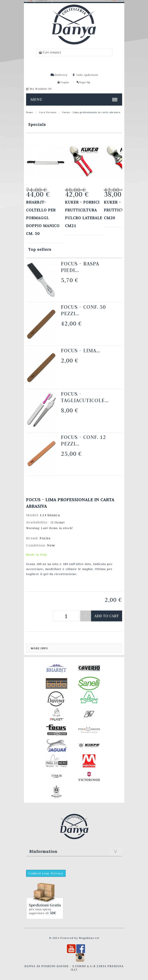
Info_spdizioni (87, 75)
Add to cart (107, 616)
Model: (33, 515)
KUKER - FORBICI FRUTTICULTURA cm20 (121, 210)
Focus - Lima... (81, 350)
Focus (45, 538)
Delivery (61, 75)
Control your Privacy (46, 873)
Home (30, 112)
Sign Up (85, 82)
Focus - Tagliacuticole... (85, 397)
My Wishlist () (41, 89)
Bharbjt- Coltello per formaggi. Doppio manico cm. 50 (43, 218)
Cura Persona (48, 112)
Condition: (37, 545)
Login (65, 82)
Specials (37, 124)
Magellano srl (89, 938)
